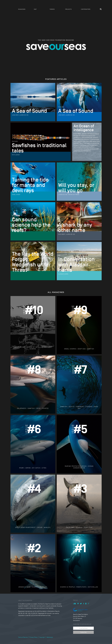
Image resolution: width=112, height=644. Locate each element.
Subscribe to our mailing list (82, 624)
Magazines (22, 9)
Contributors (86, 9)
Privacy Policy (33, 637)
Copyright (42, 637)
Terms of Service (23, 637)
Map (35, 9)
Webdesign (50, 637)
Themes (52, 9)
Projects (68, 9)
